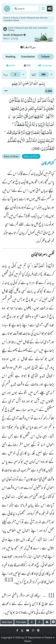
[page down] (39, 622)
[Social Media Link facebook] (18, 630)
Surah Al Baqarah (14, 35)
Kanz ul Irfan (31, 156)
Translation (28, 57)
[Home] (7, 9)
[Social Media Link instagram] (33, 630)
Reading (10, 57)
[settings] (53, 622)
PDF (27, 65)
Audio (10, 65)
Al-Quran (14, 18)
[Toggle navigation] (43, 9)
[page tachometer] (47, 622)
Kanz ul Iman (11, 156)
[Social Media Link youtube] (28, 630)
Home (6, 18)
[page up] (32, 622)
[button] (6, 91)
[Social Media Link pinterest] (38, 630)
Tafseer (45, 57)
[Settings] (50, 9)
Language (45, 65)
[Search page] (26, 9)
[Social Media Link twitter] (22, 630)
